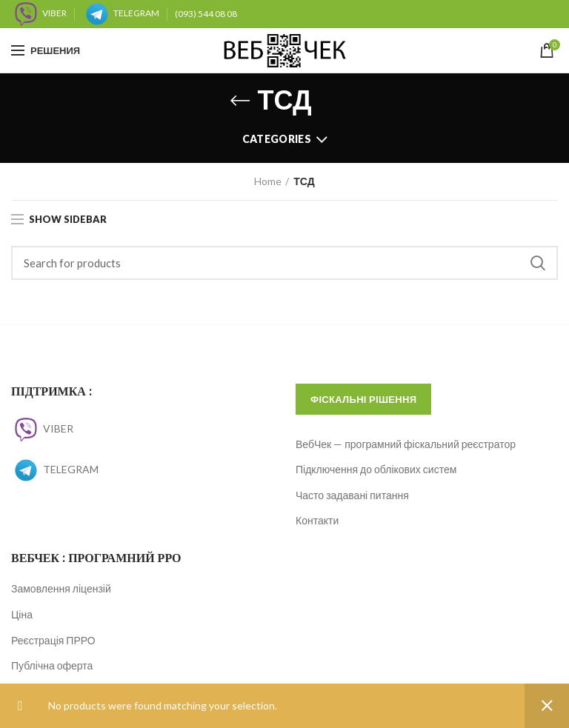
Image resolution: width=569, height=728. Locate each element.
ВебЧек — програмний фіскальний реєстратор (406, 444)
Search (538, 263)
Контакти (317, 520)
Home (268, 181)
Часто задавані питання (352, 495)
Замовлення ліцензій (61, 588)
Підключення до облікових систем (376, 469)
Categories (277, 139)
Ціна (22, 614)
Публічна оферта (52, 665)
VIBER (42, 428)
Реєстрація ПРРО (53, 640)
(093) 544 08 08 (206, 14)
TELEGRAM (55, 469)
